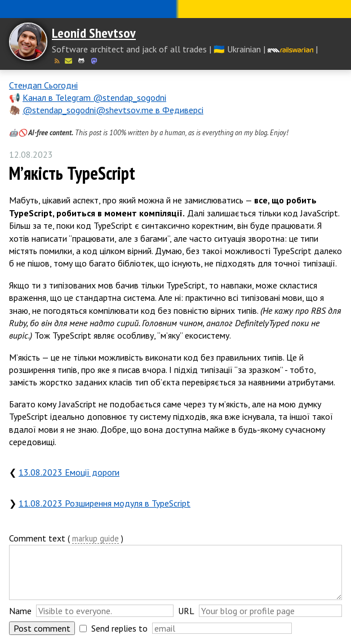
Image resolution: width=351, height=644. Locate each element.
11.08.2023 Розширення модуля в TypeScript (105, 503)
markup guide (95, 539)
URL (186, 611)
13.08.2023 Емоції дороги (69, 472)
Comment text (37, 538)
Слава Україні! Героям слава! (175, 9)
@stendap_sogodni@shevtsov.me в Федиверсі (113, 110)
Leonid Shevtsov (94, 33)
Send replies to (119, 628)
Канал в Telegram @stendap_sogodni (94, 97)
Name (20, 611)
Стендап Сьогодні (43, 85)
